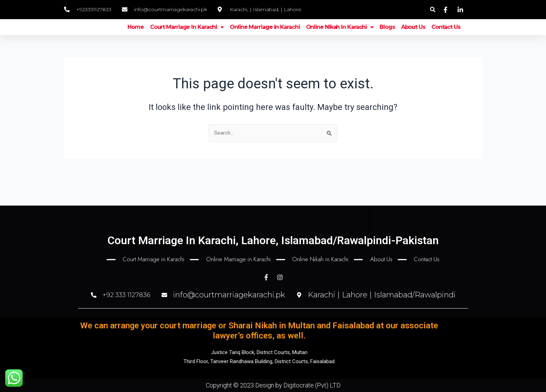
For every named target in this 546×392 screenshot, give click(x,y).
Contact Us (446, 35)
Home (136, 35)
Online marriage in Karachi (265, 35)
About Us (413, 35)
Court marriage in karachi (187, 35)
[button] (433, 10)
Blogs (387, 35)
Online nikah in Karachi (340, 35)
